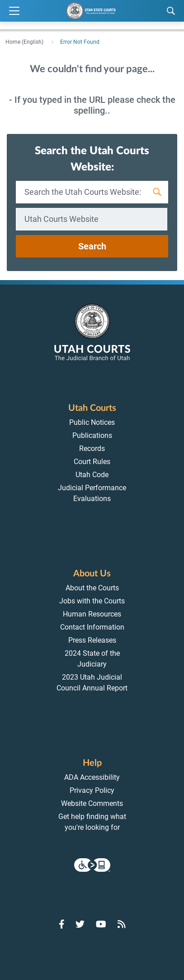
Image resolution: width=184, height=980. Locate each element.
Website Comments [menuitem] (92, 803)
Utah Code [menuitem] (92, 475)
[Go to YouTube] (101, 924)
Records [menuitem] (92, 449)
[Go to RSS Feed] (122, 924)
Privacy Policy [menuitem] (92, 790)
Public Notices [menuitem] (92, 422)
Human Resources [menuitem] (92, 614)
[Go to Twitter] (80, 924)
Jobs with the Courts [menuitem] (92, 601)
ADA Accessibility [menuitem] (92, 777)
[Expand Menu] (14, 11)
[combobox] (92, 219)
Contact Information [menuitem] (92, 627)
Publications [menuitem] (92, 435)
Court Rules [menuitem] (92, 462)
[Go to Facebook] (62, 924)
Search (92, 246)
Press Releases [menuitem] (92, 640)
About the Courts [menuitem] (92, 588)
